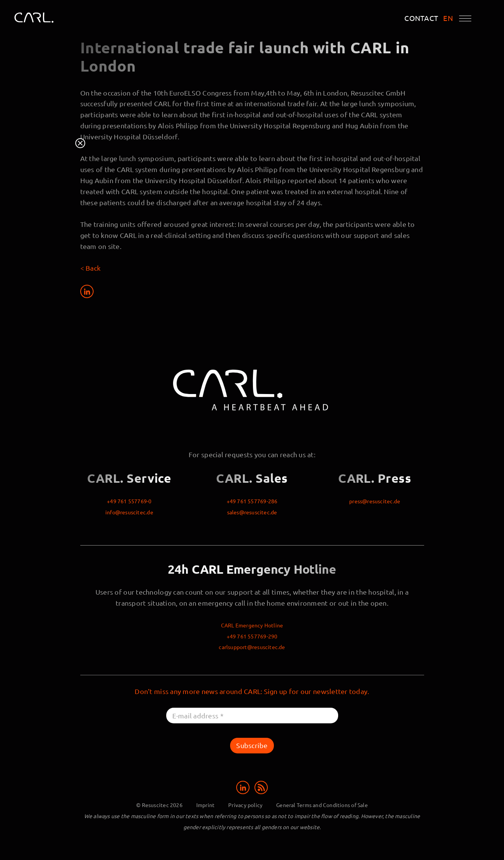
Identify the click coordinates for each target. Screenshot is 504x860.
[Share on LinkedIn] (87, 291)
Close (80, 143)
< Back (91, 268)
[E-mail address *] (252, 716)
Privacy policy (245, 805)
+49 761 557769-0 (129, 501)
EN (448, 18)
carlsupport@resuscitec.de (252, 647)
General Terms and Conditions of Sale (322, 805)
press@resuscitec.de (375, 501)
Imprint (205, 805)
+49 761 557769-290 (252, 636)
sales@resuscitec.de (252, 512)
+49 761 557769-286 (252, 501)
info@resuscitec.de (129, 512)
